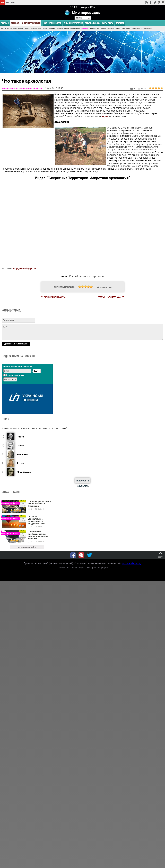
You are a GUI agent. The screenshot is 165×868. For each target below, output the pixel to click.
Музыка (66, 28)
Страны (128, 28)
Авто (2, 28)
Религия (118, 28)
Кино (40, 28)
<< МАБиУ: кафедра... (54, 296)
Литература (52, 28)
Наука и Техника (75, 28)
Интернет (27, 28)
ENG (13, 2)
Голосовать (82, 480)
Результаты (83, 485)
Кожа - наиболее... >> (111, 297)
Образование (85, 28)
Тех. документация (147, 28)
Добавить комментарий (16, 343)
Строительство (136, 28)
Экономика (13, 28)
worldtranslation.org (132, 563)
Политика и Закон (95, 28)
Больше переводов (52, 23)
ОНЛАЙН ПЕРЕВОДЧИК (73, 23)
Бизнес (7, 28)
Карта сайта (108, 23)
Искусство (34, 28)
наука (105, 116)
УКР (8, 2)
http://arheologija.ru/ (25, 268)
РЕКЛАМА (120, 23)
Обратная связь (92, 23)
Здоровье (21, 28)
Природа (104, 28)
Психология (111, 28)
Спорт (123, 28)
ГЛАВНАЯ (5, 23)
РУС (3, 2)
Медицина (60, 28)
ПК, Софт (45, 28)
